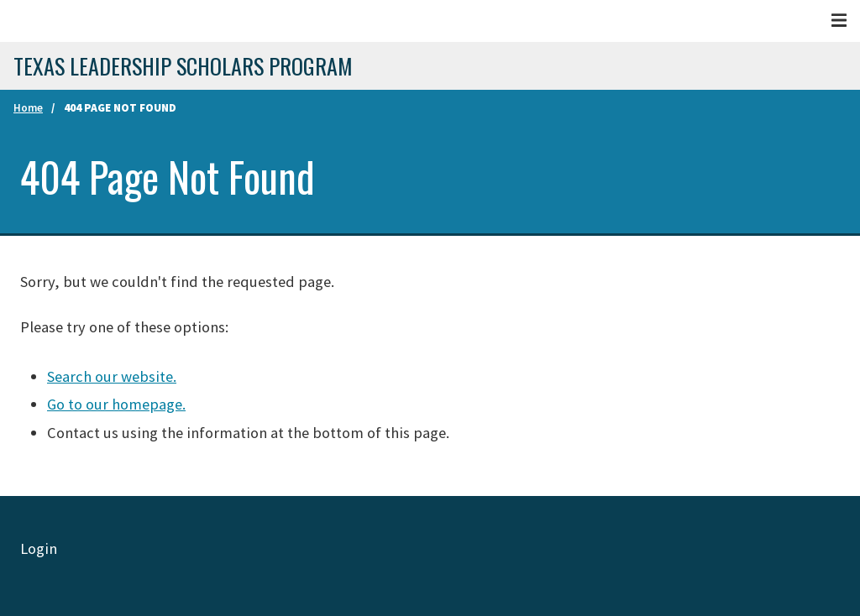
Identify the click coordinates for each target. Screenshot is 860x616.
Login (39, 548)
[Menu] (839, 21)
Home (28, 108)
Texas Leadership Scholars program (183, 66)
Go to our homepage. (116, 404)
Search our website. (112, 376)
